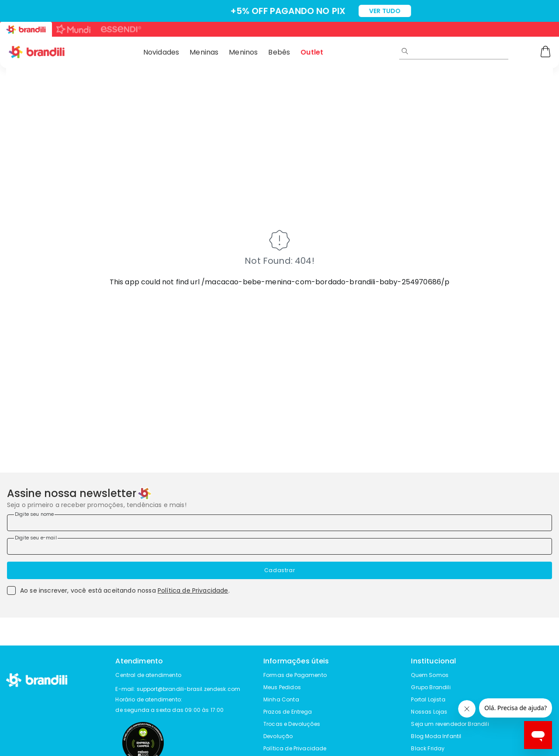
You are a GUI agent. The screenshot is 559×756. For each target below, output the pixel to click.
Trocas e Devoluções (292, 724)
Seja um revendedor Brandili (450, 724)
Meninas (204, 52)
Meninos (243, 52)
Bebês (279, 52)
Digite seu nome (34, 514)
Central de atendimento (148, 675)
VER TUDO (353, 11)
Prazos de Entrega (288, 712)
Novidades (161, 52)
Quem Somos (430, 675)
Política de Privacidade (193, 590)
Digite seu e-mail (36, 538)
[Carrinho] (545, 52)
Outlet (312, 52)
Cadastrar (279, 570)
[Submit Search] (405, 51)
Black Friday (428, 748)
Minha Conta (281, 699)
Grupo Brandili (431, 687)
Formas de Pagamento (295, 675)
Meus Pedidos (282, 687)
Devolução (278, 736)
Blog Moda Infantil (436, 736)
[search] (484, 51)
